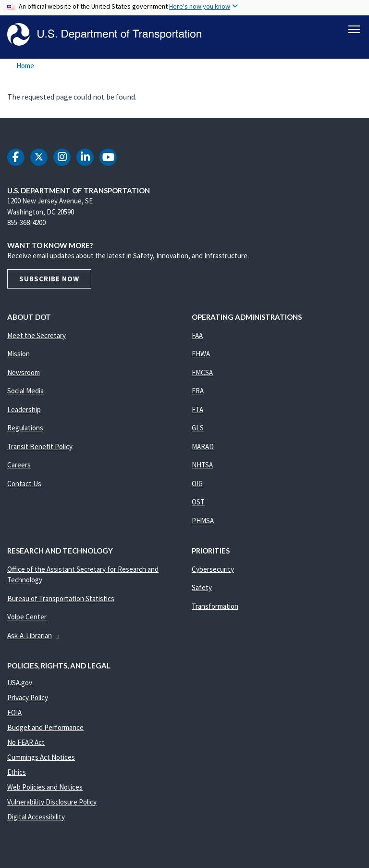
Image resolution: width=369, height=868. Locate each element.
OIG (197, 485)
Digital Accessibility (36, 818)
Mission (18, 355)
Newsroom (24, 374)
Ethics (17, 774)
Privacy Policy (28, 699)
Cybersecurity (213, 571)
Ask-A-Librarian (34, 637)
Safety (202, 589)
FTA (197, 411)
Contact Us (24, 485)
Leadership (24, 411)
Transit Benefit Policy (40, 448)
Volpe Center (27, 618)
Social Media (25, 392)
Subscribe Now (49, 280)
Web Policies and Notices (45, 788)
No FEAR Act (26, 744)
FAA (197, 337)
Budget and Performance (45, 729)
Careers (19, 466)
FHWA (201, 355)
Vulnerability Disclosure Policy (52, 803)
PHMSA (203, 522)
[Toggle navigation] (354, 29)
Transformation (215, 608)
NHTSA (202, 466)
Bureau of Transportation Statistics (61, 600)
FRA (198, 392)
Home (25, 67)
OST (198, 503)
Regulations (25, 429)
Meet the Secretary (37, 337)
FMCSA (202, 374)
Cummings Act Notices (41, 759)
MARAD (203, 448)
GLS (198, 429)
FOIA (14, 714)
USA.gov (20, 684)
